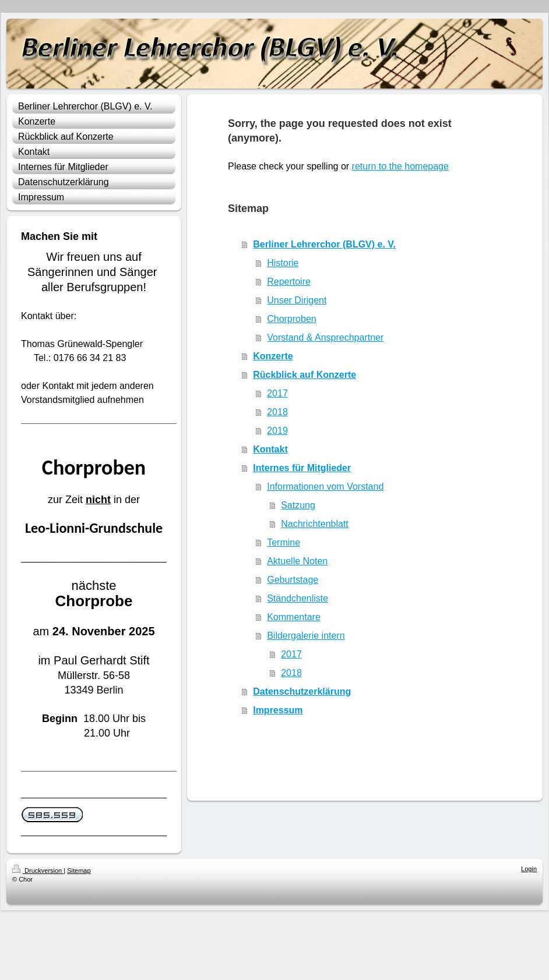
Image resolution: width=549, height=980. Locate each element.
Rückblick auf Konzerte (305, 375)
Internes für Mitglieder (302, 468)
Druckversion (38, 871)
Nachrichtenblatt (315, 524)
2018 (277, 412)
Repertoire (289, 282)
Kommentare (294, 617)
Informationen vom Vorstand (325, 487)
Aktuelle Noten (297, 561)
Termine (284, 542)
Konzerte (273, 356)
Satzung (298, 505)
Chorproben (292, 319)
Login (529, 869)
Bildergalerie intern (306, 636)
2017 (277, 393)
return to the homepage (400, 166)
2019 (277, 431)
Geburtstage (293, 580)
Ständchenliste (298, 598)
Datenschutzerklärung (302, 691)
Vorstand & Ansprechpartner (325, 337)
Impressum (278, 710)
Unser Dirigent (297, 300)
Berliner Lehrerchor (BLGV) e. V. (324, 244)
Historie (283, 263)
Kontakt (270, 449)
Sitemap (79, 871)
